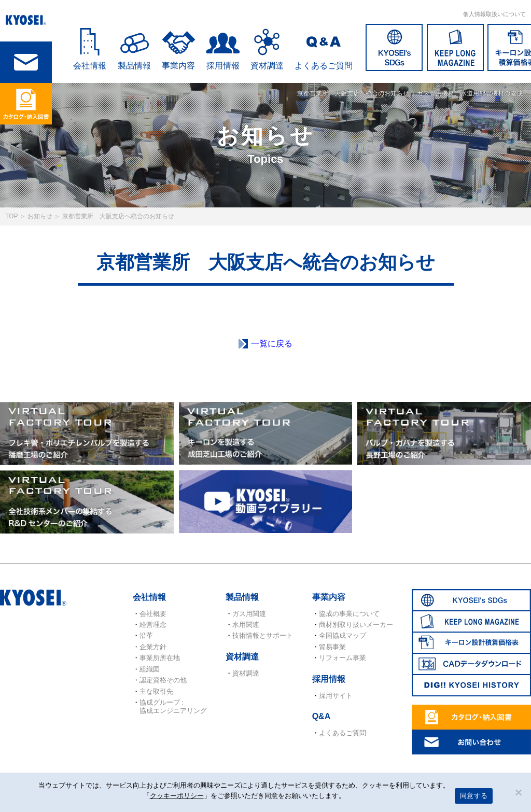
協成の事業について (349, 614)
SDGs (394, 47)
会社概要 (153, 614)
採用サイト (336, 696)
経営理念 (153, 625)
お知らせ (40, 216)
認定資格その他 (163, 680)
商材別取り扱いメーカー (356, 625)
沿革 (146, 635)
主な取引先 (156, 691)
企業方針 (153, 647)
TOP (11, 216)
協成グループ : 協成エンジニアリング (173, 706)
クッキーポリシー (177, 796)
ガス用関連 (249, 614)
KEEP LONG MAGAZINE (455, 47)
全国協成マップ (343, 635)
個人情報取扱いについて (494, 14)
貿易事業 (332, 647)
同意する (474, 796)
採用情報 (223, 66)
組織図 (150, 669)
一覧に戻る (272, 344)
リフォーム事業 (343, 658)
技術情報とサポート (263, 635)
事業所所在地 (160, 658)
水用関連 (246, 625)
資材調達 (267, 66)
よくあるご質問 (324, 66)
